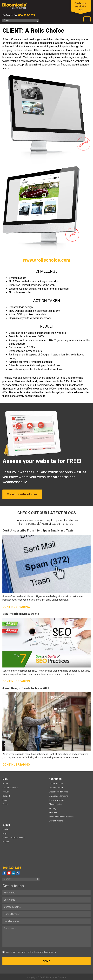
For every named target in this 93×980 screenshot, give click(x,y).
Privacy (6, 842)
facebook (4, 873)
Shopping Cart (56, 804)
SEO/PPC (53, 812)
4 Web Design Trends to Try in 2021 (26, 688)
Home (5, 783)
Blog (4, 833)
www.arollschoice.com (46, 260)
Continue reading (16, 607)
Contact (6, 804)
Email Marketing (56, 800)
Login (5, 800)
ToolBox (6, 792)
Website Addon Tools (58, 792)
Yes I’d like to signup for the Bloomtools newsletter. (30, 952)
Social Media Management (61, 817)
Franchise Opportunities (13, 838)
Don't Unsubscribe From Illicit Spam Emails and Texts (38, 530)
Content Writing (56, 821)
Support (6, 796)
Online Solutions (56, 783)
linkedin (13, 873)
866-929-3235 (26, 15)
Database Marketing (59, 796)
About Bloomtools (10, 788)
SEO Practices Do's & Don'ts (21, 614)
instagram (18, 873)
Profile (5, 829)
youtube (9, 873)
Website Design (56, 788)
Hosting (53, 808)
